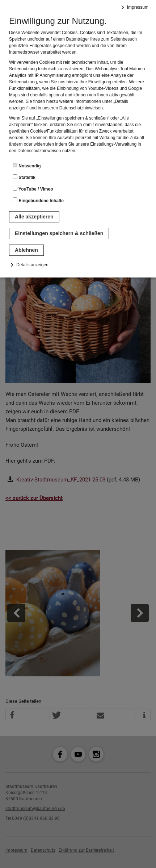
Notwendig (27, 166)
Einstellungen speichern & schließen (59, 233)
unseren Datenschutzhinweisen (73, 108)
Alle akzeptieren (34, 217)
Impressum (138, 7)
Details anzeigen (32, 265)
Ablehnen (26, 250)
